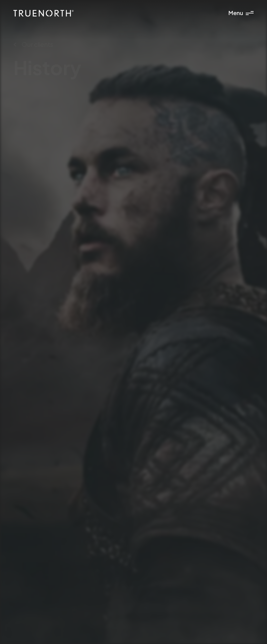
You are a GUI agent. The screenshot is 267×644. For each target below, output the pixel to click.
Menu (241, 13)
